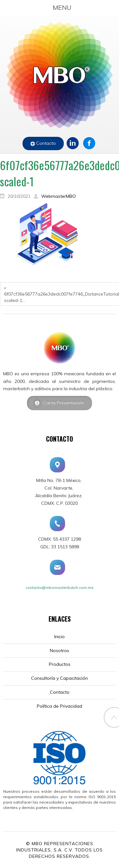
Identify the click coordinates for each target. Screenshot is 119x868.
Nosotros (60, 651)
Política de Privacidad (60, 706)
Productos (60, 664)
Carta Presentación (62, 403)
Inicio (60, 637)
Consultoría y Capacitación (60, 678)
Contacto (45, 143)
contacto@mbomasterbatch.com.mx (60, 588)
